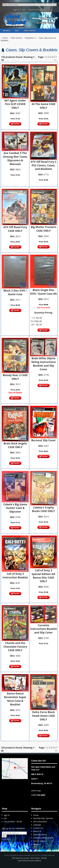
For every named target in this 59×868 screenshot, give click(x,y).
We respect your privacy (21, 858)
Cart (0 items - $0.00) (37, 10)
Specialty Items (40, 834)
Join (24, 10)
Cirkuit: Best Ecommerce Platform (29, 861)
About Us (37, 831)
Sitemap (44, 858)
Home (36, 815)
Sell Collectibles (40, 822)
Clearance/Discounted (43, 838)
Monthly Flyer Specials (43, 818)
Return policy (35, 858)
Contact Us (38, 828)
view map (36, 791)
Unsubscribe (6, 839)
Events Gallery (39, 841)
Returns (37, 844)
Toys (17, 31)
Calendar (37, 825)
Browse (7, 31)
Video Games (30, 31)
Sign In (16, 10)
